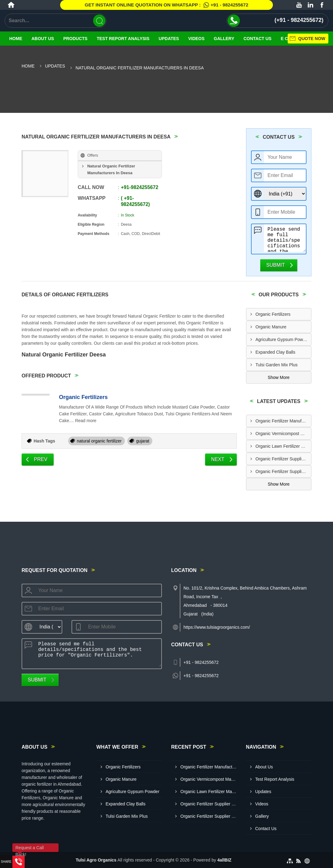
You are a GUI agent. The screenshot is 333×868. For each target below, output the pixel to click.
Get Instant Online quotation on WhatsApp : (166, 5)
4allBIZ (224, 860)
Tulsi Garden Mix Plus (277, 365)
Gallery (224, 39)
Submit (276, 265)
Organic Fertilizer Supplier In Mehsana (284, 459)
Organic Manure (271, 327)
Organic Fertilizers (83, 397)
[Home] (11, 5)
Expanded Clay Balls (275, 352)
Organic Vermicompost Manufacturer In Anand (284, 434)
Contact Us (266, 829)
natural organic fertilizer (99, 441)
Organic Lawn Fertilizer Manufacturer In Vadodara (284, 446)
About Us (43, 39)
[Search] (99, 21)
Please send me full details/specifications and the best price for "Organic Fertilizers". (285, 238)
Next (218, 459)
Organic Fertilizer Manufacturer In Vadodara (284, 421)
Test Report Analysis (123, 39)
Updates (169, 39)
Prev (41, 459)
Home (16, 39)
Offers (93, 155)
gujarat (143, 441)
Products (75, 39)
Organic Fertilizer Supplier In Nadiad (284, 471)
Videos (196, 39)
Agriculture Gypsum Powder (282, 339)
